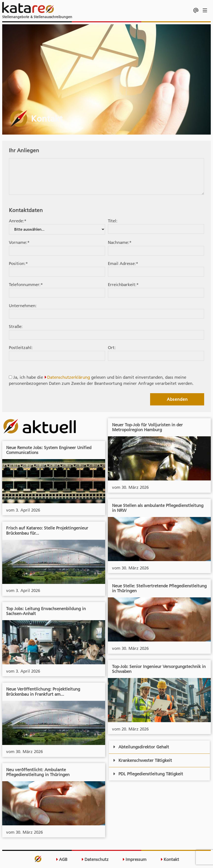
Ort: (112, 348)
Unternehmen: (23, 306)
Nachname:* (120, 242)
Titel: (113, 221)
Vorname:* (19, 242)
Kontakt (170, 859)
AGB (62, 859)
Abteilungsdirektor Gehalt (141, 747)
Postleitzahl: (21, 348)
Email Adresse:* (123, 264)
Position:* (18, 264)
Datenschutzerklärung (69, 377)
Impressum (134, 859)
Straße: (16, 327)
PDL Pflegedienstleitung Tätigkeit (148, 774)
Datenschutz (95, 859)
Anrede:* (18, 221)
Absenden (177, 399)
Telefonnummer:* (26, 285)
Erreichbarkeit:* (123, 285)
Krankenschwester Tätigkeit (142, 760)
